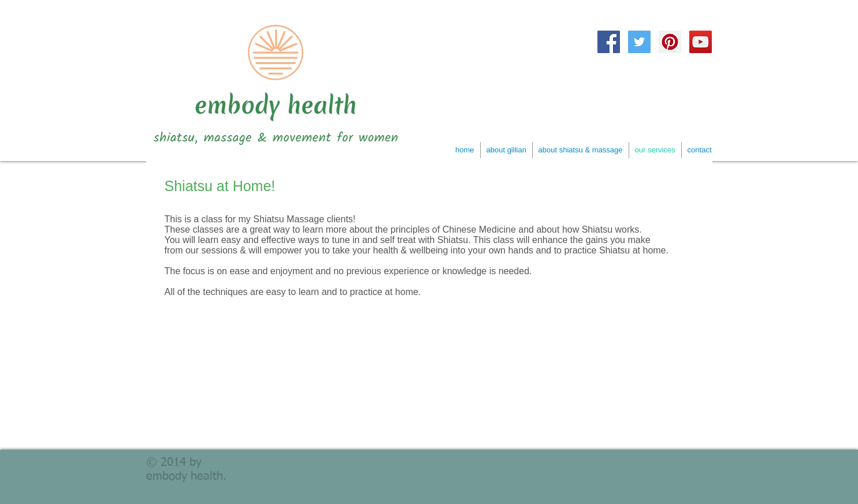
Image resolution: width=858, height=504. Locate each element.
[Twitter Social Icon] (639, 42)
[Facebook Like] (712, 64)
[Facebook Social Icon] (609, 42)
